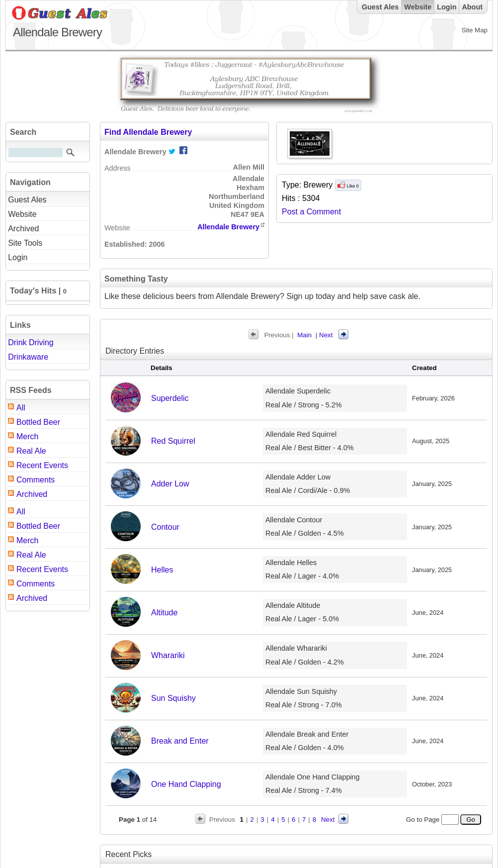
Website (418, 7)
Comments (36, 480)
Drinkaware (28, 357)
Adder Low (170, 484)
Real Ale (31, 451)
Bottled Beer (38, 422)
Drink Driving (31, 342)
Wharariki (168, 655)
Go (470, 820)
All (21, 408)
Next (326, 335)
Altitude (164, 613)
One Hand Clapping (186, 784)
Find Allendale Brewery (148, 132)
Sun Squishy (173, 698)
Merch (27, 436)
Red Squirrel (173, 441)
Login (447, 7)
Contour (165, 527)
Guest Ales (380, 7)
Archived (32, 494)
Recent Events (42, 465)
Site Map (474, 30)
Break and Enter (180, 741)
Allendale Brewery (228, 227)
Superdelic (170, 398)
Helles (162, 570)
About (472, 7)
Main (304, 335)
